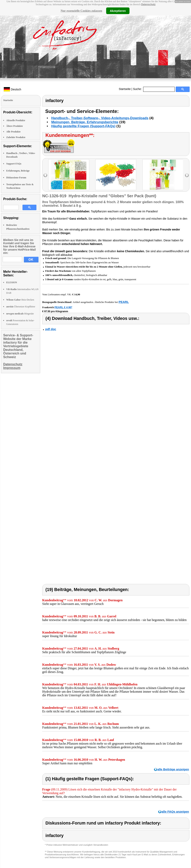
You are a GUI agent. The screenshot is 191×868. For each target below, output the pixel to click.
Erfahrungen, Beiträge (18, 171)
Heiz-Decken (20, 300)
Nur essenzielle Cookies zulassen (81, 11)
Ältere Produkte (15, 126)
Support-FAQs (14, 164)
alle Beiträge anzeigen (173, 769)
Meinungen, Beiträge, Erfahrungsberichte (85, 122)
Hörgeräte (20, 314)
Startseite (125, 89)
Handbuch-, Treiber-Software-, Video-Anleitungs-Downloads (100, 118)
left (45, 175)
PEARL (124, 302)
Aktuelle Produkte (16, 120)
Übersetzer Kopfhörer (21, 307)
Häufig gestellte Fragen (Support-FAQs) (83, 126)
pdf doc (51, 329)
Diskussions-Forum (16, 178)
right (187, 175)
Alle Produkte (13, 132)
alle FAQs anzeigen (175, 812)
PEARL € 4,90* (63, 307)
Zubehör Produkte (16, 137)
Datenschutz (148, 4)
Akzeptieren (118, 11)
